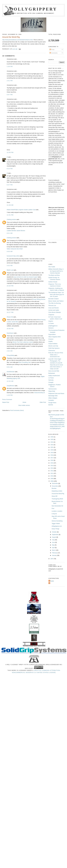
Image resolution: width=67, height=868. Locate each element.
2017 (52, 458)
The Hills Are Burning (55, 303)
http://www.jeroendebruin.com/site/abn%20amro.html (17, 40)
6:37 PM (10, 185)
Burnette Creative (54, 299)
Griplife (51, 341)
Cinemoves (52, 350)
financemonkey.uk (39, 393)
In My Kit (54, 514)
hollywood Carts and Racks (56, 393)
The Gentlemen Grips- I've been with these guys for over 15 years (56, 294)
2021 (52, 447)
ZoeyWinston (11, 386)
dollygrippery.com (57, 526)
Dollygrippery (34, 9)
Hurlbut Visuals (53, 282)
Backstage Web (53, 396)
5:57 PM (10, 95)
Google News (52, 403)
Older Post (43, 402)
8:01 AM (10, 367)
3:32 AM (10, 266)
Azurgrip (51, 581)
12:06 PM (10, 152)
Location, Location (57, 511)
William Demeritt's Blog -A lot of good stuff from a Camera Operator (56, 271)
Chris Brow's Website (55, 312)
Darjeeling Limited (57, 491)
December (55, 483)
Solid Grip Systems (54, 348)
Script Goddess (53, 344)
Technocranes (53, 389)
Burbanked (52, 373)
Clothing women (11, 219)
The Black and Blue (54, 275)
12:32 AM (10, 381)
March (54, 550)
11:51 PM (10, 215)
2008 (52, 481)
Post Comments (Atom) (17, 410)
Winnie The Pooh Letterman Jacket (23, 342)
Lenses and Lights (54, 310)
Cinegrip (51, 382)
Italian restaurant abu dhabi (15, 249)
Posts (52, 50)
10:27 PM (10, 312)
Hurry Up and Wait (54, 371)
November (55, 486)
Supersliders (52, 334)
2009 (52, 479)
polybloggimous (53, 326)
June (54, 542)
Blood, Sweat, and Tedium (56, 301)
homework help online (13, 256)
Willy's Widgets (53, 398)
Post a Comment (7, 399)
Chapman (51, 315)
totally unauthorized (54, 376)
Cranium (51, 339)
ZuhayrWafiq (10, 355)
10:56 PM (10, 329)
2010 (52, 476)
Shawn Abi (10, 317)
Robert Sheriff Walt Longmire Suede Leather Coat (21, 210)
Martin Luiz (10, 270)
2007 (52, 559)
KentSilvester (11, 372)
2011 (52, 473)
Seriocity (51, 380)
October (54, 532)
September (55, 535)
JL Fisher (51, 323)
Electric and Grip (53, 346)
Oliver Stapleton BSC (55, 337)
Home (24, 402)
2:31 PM (10, 81)
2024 (52, 442)
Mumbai (54, 488)
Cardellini (51, 400)
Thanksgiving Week (57, 499)
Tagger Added (56, 524)
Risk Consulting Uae (25, 362)
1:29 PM (10, 395)
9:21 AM (10, 233)
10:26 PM (10, 286)
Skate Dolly (52, 391)
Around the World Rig (58, 494)
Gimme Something (57, 521)
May (53, 545)
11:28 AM (10, 205)
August (54, 537)
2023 (52, 445)
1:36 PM (10, 66)
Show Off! (55, 496)
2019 (52, 452)
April (53, 548)
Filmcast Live (52, 306)
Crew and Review (54, 308)
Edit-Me (51, 405)
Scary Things (55, 529)
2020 (52, 450)
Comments (53, 53)
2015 (52, 463)
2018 (52, 455)
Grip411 (51, 321)
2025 (52, 439)
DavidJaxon (10, 333)
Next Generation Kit (57, 506)
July (53, 540)
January (54, 555)
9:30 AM (10, 251)
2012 (52, 471)
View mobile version (24, 405)
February (55, 553)
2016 (52, 460)
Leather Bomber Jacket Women (16, 231)
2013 (52, 468)
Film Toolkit (52, 267)
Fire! (53, 508)
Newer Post (6, 402)
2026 (52, 437)
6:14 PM (10, 169)
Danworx (51, 328)
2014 (52, 466)
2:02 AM (10, 351)
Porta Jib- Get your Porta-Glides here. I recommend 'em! (56, 355)
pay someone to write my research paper (26, 277)
